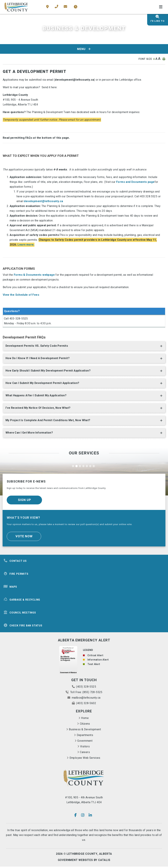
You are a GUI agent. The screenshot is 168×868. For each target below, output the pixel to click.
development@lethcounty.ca (43, 201)
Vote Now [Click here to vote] (24, 538)
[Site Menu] (84, 49)
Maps (10, 588)
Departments (85, 737)
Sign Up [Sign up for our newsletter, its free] (24, 501)
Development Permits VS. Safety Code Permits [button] (38, 346)
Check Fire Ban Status (23, 627)
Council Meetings (20, 614)
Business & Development (85, 731)
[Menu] (161, 7)
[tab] (84, 347)
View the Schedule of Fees (21, 295)
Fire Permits (16, 575)
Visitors (85, 748)
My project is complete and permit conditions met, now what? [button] (49, 422)
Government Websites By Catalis (84, 861)
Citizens (85, 725)
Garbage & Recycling (22, 601)
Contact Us (15, 562)
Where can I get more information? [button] (30, 434)
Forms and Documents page (135, 182)
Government (85, 742)
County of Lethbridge (16, 7)
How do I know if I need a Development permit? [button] (38, 359)
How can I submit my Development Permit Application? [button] (43, 384)
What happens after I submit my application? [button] (36, 396)
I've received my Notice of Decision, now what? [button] (39, 409)
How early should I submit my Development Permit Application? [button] (49, 371)
